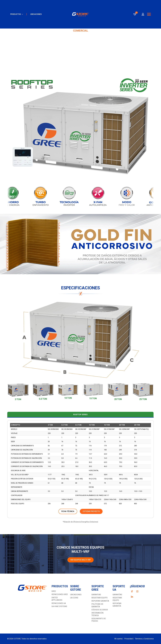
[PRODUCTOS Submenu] (22, 16)
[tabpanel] (80, 469)
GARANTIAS (96, 595)
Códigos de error (100, 610)
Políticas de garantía (97, 605)
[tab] (80, 415)
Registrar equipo (100, 598)
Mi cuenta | (119, 639)
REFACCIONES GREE (60, 594)
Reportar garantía (100, 601)
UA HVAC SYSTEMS (59, 606)
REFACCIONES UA (59, 603)
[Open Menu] (149, 16)
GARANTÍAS (117, 595)
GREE (54, 591)
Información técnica (97, 614)
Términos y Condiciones (144, 639)
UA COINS (74, 598)
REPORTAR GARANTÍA (117, 605)
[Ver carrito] (135, 16)
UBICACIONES (36, 16)
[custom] (132, 591)
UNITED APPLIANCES (57, 599)
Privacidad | (129, 639)
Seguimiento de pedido (99, 620)
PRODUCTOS (16, 16)
